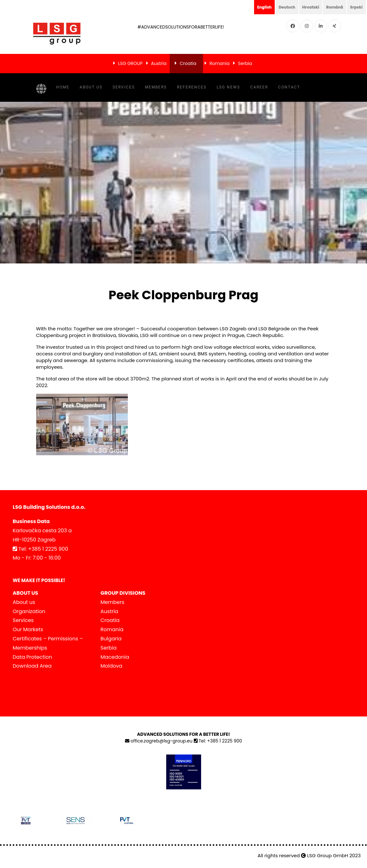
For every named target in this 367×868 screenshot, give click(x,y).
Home (63, 87)
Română (331, 7)
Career (259, 87)
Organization (29, 611)
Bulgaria (111, 639)
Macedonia (115, 657)
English (253, 7)
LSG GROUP (131, 63)
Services (124, 87)
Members (156, 87)
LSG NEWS (228, 87)
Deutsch (278, 7)
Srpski (355, 7)
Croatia (188, 63)
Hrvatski (305, 7)
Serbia (245, 63)
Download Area (32, 666)
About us (91, 87)
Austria (159, 63)
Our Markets (28, 629)
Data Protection (32, 657)
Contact (289, 87)
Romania (219, 63)
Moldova (111, 666)
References (192, 87)
